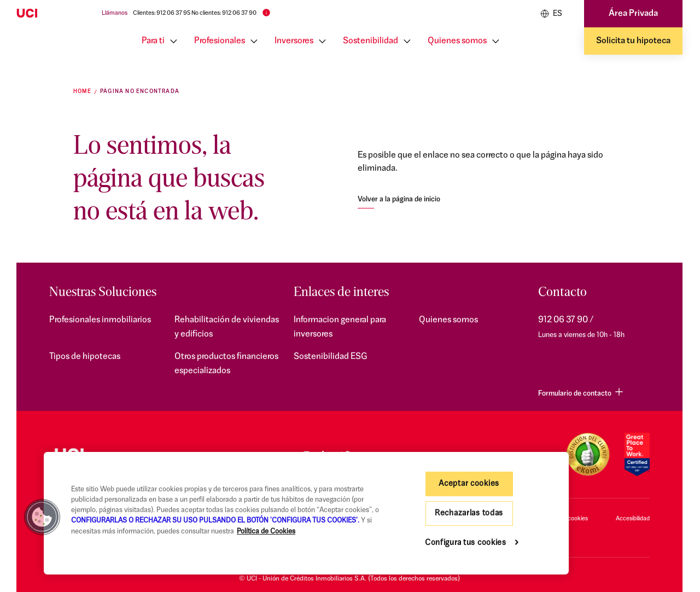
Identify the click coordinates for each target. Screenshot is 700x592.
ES (551, 14)
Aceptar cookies (469, 484)
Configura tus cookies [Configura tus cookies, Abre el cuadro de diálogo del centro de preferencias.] (466, 543)
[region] (306, 513)
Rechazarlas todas (469, 513)
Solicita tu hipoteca (633, 41)
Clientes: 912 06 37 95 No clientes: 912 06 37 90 (195, 13)
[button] (42, 517)
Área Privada (633, 14)
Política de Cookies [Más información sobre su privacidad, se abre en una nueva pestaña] (266, 532)
